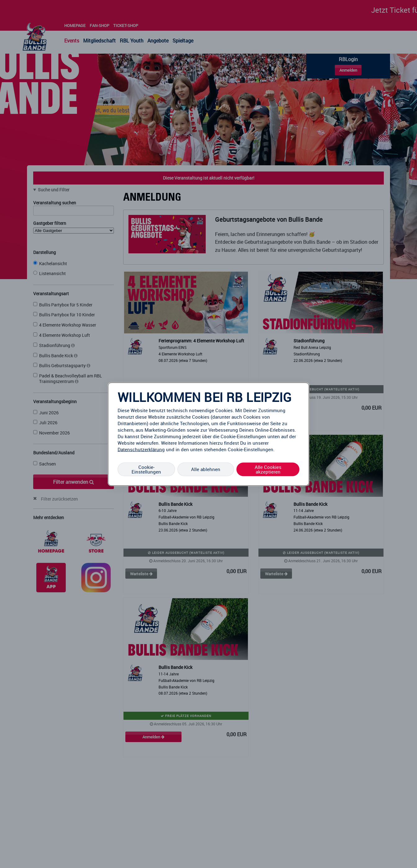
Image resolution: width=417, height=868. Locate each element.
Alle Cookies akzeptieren (268, 469)
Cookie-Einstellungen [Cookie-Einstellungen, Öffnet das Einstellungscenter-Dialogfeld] (146, 469)
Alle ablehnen (206, 469)
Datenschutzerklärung (141, 449)
